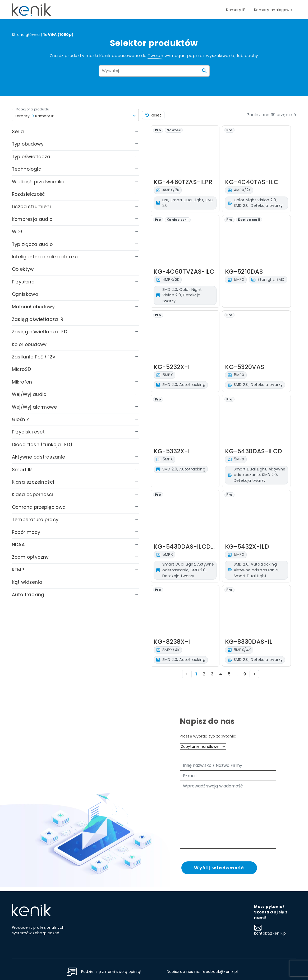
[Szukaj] (204, 71)
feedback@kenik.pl (220, 972)
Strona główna (26, 35)
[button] (75, 115)
